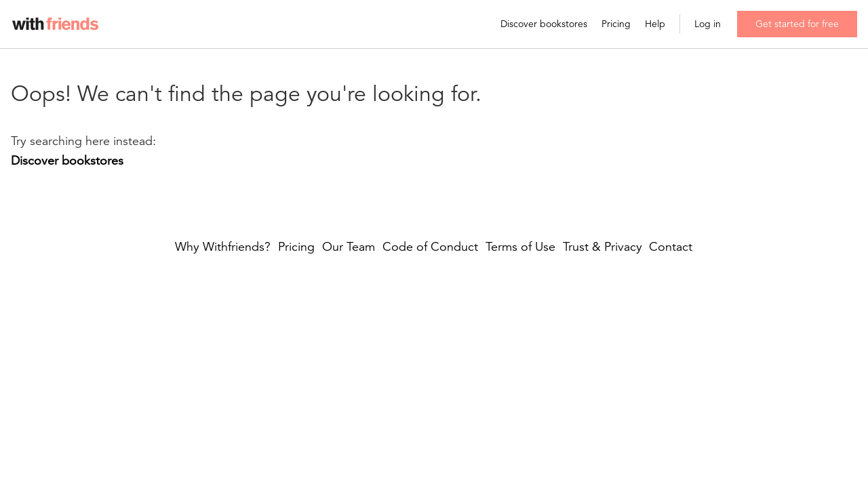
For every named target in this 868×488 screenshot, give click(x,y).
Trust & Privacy (603, 247)
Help (655, 24)
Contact (671, 247)
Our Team (349, 247)
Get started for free (797, 24)
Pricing (616, 24)
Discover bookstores (544, 24)
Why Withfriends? (223, 247)
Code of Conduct (430, 247)
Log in (708, 24)
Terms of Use (520, 247)
